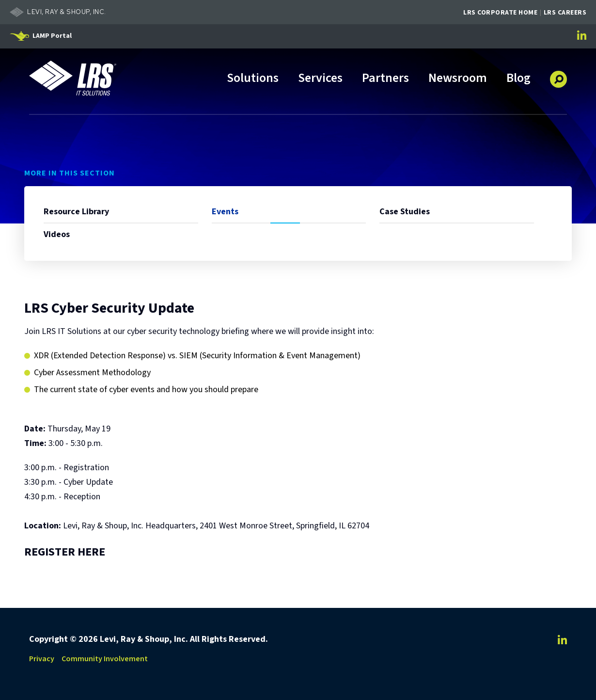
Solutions (253, 79)
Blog (518, 79)
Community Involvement (105, 659)
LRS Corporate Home (500, 13)
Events (225, 212)
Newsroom (458, 79)
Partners (385, 79)
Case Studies (405, 212)
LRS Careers (565, 13)
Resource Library (76, 212)
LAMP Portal (52, 36)
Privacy (42, 659)
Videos (57, 234)
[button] (558, 76)
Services (320, 79)
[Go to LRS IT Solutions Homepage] (73, 78)
